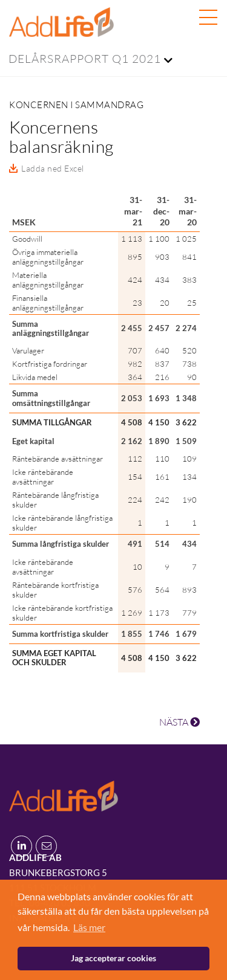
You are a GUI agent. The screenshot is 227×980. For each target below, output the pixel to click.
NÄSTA (179, 722)
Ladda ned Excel (53, 168)
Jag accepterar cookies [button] (113, 958)
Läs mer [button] (89, 927)
